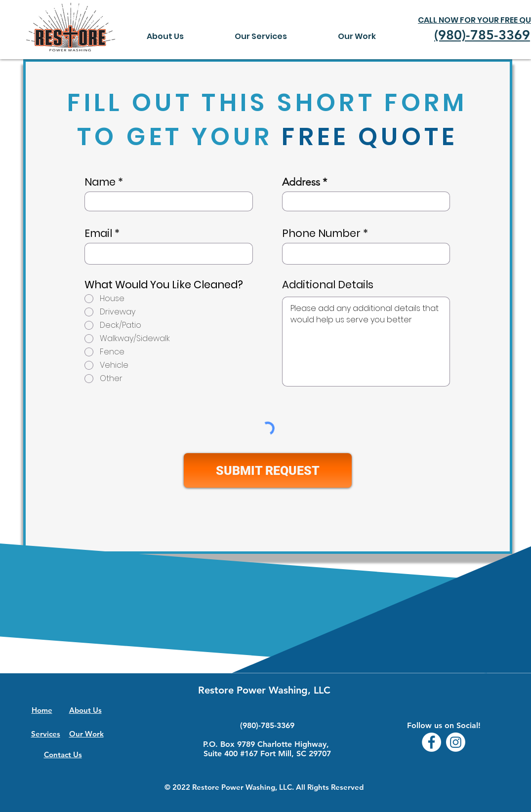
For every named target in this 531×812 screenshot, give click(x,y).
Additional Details (328, 285)
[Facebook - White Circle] (431, 742)
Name (100, 182)
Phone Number (321, 233)
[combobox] (366, 201)
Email (98, 233)
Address (301, 182)
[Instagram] (456, 742)
